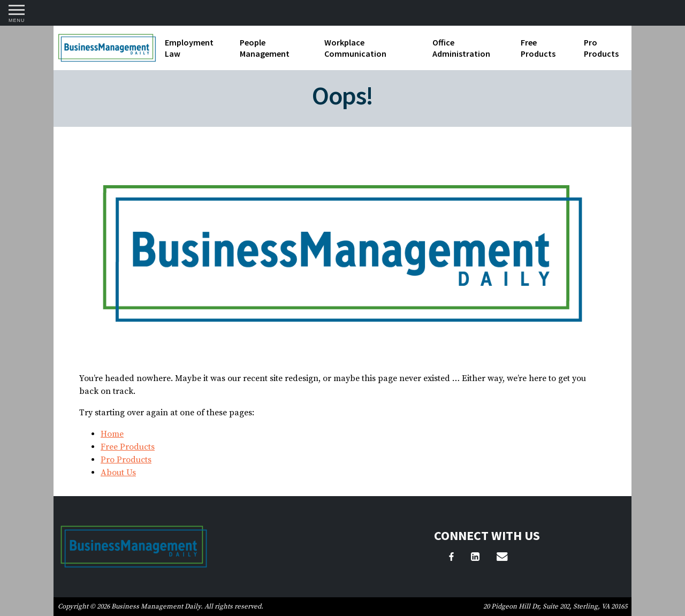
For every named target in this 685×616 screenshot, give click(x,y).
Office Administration (461, 48)
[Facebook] (451, 558)
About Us (118, 473)
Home (112, 434)
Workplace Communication (355, 48)
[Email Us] (502, 558)
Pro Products (601, 48)
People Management (265, 48)
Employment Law (189, 48)
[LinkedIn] (475, 558)
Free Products (538, 48)
